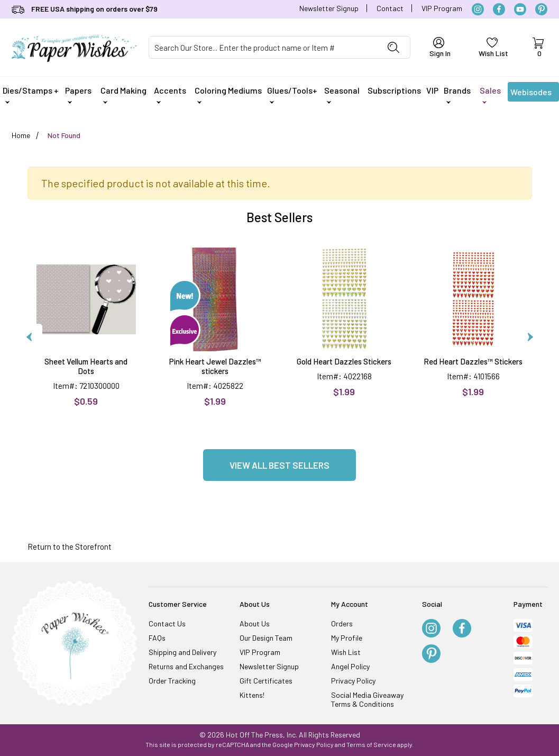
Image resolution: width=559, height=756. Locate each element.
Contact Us (167, 623)
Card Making (123, 94)
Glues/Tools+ (292, 94)
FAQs (157, 638)
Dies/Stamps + (31, 94)
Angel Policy (350, 666)
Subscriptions (394, 90)
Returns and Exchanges (186, 666)
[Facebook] (499, 9)
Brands (457, 94)
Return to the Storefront (70, 546)
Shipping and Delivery (182, 652)
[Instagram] (478, 9)
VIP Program (442, 8)
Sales (490, 94)
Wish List (346, 652)
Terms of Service (371, 744)
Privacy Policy (353, 681)
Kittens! (252, 695)
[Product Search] (263, 47)
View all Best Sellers (279, 465)
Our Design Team (266, 638)
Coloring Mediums (228, 94)
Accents (170, 94)
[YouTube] (520, 9)
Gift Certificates (266, 681)
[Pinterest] (541, 9)
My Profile (347, 638)
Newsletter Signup (329, 8)
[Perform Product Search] (393, 47)
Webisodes (531, 94)
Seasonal (342, 94)
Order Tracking (172, 681)
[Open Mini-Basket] (538, 48)
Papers (78, 94)
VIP (432, 90)
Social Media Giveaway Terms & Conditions (367, 699)
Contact (390, 8)
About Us (255, 623)
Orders (342, 623)
